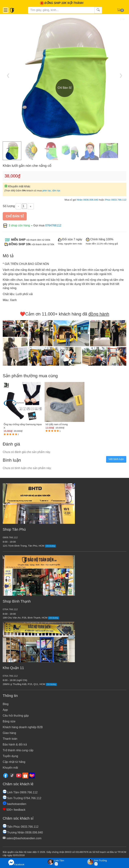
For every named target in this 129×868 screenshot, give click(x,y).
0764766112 (53, 225)
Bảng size (9, 721)
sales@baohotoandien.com (22, 838)
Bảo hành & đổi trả (15, 745)
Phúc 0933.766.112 (116, 200)
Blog (6, 704)
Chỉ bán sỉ (15, 216)
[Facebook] (6, 775)
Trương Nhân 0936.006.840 (23, 832)
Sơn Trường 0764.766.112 (22, 798)
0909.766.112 (10, 537)
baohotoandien (14, 804)
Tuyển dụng (10, 756)
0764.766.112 (10, 609)
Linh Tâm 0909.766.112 (20, 792)
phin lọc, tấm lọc (51, 191)
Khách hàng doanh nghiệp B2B (23, 727)
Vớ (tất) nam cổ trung (57, 424)
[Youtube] (19, 775)
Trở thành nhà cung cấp (18, 750)
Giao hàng (9, 733)
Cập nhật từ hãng (14, 762)
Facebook (16, 863)
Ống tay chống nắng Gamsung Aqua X (23, 426)
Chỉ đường (50, 546)
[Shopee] (25, 775)
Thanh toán (10, 739)
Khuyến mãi (10, 768)
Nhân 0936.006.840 (87, 200)
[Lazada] (32, 775)
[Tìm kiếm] (61, 10)
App (5, 710)
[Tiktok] (12, 775)
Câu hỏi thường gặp (16, 716)
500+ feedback (14, 810)
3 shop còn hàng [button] (18, 225)
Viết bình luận (116, 459)
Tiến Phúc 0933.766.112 (21, 827)
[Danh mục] (6, 10)
